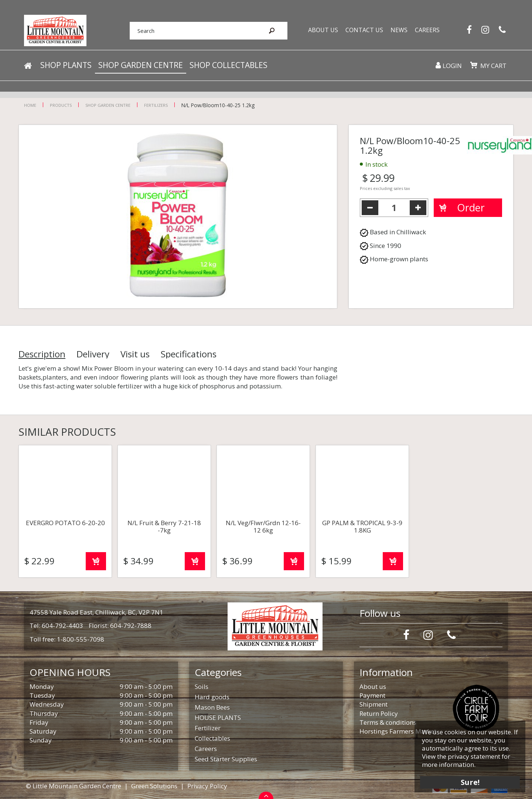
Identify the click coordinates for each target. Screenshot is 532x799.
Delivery (93, 354)
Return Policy (379, 713)
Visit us (135, 354)
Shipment (374, 704)
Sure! (469, 781)
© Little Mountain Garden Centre (74, 786)
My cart (493, 66)
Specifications (189, 354)
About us (373, 686)
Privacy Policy (207, 786)
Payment (372, 695)
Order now (96, 561)
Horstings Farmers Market (398, 731)
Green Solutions (154, 786)
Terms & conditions (388, 722)
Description (42, 354)
